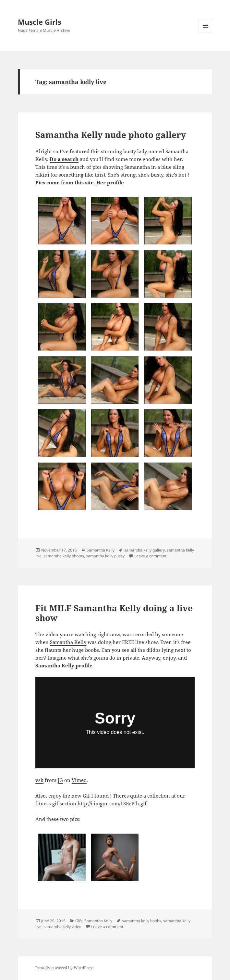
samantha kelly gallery (145, 550)
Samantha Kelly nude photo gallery (111, 135)
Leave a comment (150, 556)
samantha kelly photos (64, 556)
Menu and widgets (206, 32)
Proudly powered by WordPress (64, 968)
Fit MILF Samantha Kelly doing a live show (114, 613)
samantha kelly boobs (142, 921)
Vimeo (79, 780)
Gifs (79, 921)
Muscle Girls (40, 22)
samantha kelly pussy (105, 556)
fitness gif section (56, 803)
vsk (39, 780)
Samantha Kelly (101, 550)
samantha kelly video (62, 927)
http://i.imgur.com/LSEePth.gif (112, 803)
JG (60, 780)
